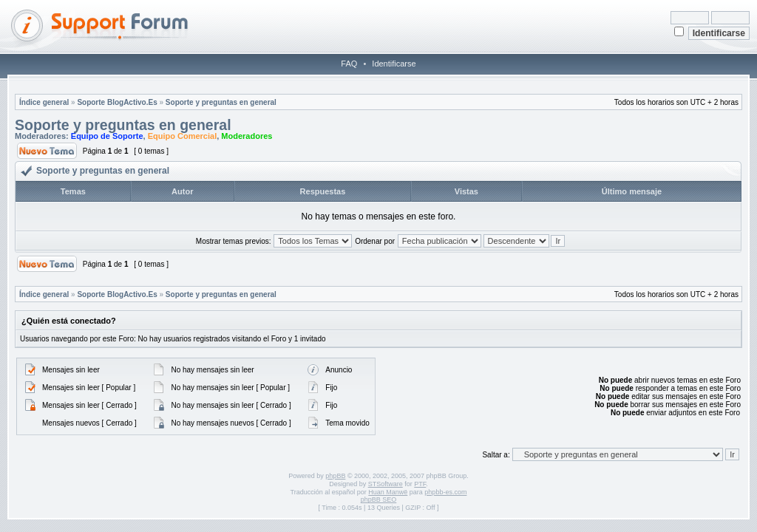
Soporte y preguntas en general (221, 102)
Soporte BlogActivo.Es (117, 102)
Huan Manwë (388, 492)
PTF (420, 484)
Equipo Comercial (183, 136)
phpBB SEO (379, 499)
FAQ (349, 64)
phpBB (335, 476)
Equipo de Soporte (107, 136)
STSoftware (386, 484)
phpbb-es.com (445, 492)
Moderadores (247, 136)
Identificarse (394, 64)
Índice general (44, 102)
